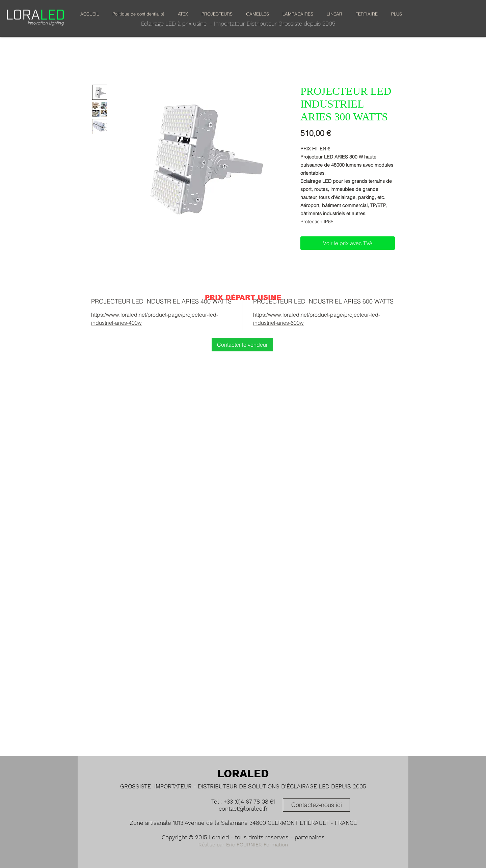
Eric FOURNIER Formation (257, 845)
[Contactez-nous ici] (316, 805)
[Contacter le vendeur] (242, 345)
